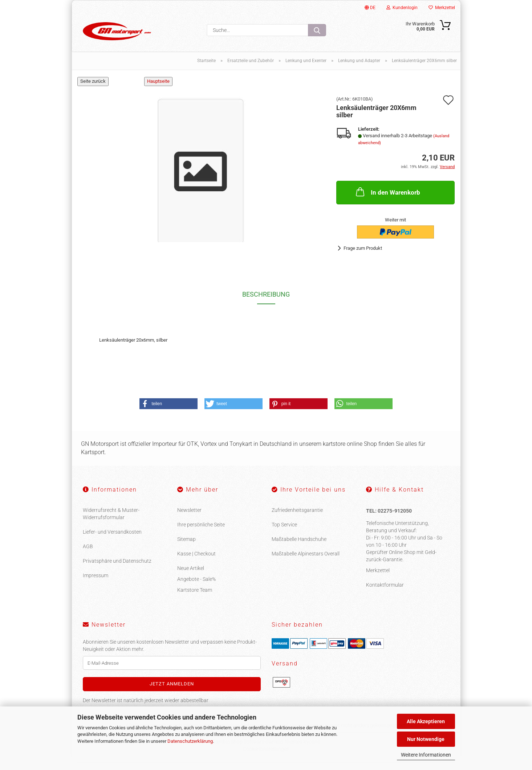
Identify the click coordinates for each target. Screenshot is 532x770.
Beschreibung (266, 303)
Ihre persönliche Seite (201, 533)
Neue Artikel (191, 577)
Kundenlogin (402, 8)
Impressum (96, 584)
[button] (168, 412)
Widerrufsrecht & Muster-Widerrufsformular (111, 522)
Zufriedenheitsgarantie (297, 518)
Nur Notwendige (426, 739)
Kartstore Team (195, 598)
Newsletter (189, 518)
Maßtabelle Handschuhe (299, 547)
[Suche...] (317, 30)
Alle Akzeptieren (426, 721)
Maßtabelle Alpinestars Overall (306, 562)
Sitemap (186, 547)
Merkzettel (442, 8)
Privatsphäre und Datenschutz (117, 569)
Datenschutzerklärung (190, 741)
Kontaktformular (385, 593)
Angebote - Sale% (196, 587)
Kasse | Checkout (196, 562)
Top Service (284, 533)
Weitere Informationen (426, 755)
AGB (88, 555)
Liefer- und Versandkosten (112, 540)
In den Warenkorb (387, 200)
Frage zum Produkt (363, 256)
